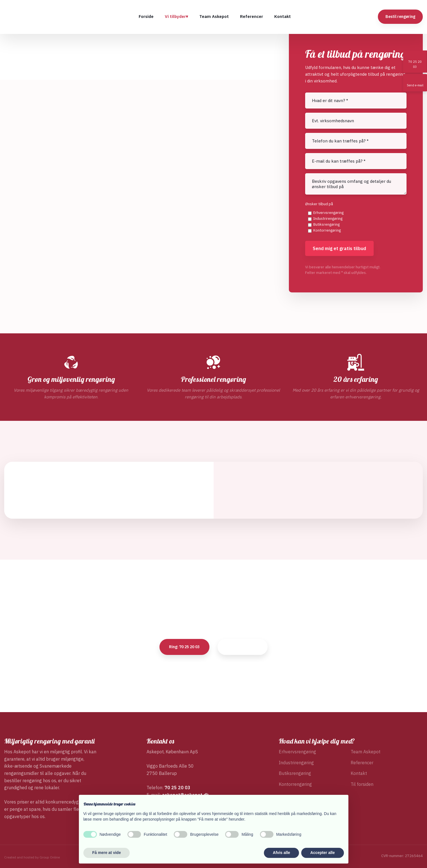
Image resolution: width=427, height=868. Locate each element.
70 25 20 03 (177, 788)
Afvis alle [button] (281, 853)
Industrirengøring (328, 219)
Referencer (252, 16)
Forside (146, 16)
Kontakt (283, 16)
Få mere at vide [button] (107, 853)
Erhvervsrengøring (328, 213)
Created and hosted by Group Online (32, 857)
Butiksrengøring (326, 224)
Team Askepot (214, 16)
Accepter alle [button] (322, 853)
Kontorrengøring (327, 230)
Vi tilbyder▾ (176, 16)
